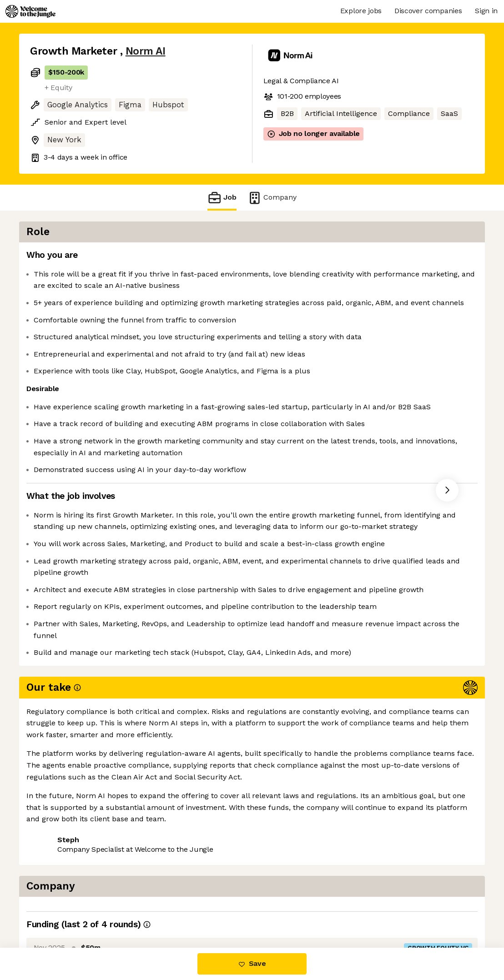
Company (272, 198)
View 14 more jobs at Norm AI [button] (146, 909)
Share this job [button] (55, 909)
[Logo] (30, 11)
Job (222, 198)
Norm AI (146, 51)
